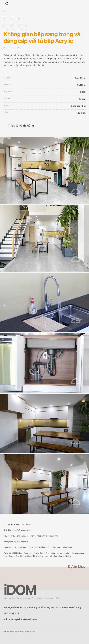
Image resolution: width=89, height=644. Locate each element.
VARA (33, 632)
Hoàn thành (8, 92)
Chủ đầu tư (7, 78)
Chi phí (6, 113)
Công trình (7, 99)
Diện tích (7, 106)
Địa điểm (7, 85)
